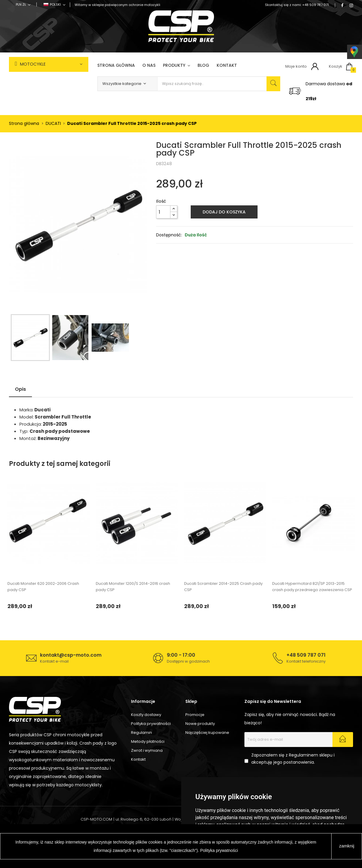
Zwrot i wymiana (147, 750)
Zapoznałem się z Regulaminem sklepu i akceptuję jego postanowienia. (293, 759)
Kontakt (138, 759)
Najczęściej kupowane (207, 733)
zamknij (347, 846)
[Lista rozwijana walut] (23, 4)
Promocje (195, 715)
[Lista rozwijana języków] (54, 4)
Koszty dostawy (146, 715)
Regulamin (141, 733)
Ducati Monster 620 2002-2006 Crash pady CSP (43, 587)
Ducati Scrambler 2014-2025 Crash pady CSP (223, 587)
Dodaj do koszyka (224, 212)
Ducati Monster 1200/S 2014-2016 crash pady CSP (133, 587)
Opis (20, 389)
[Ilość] (163, 212)
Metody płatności (148, 741)
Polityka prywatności (151, 724)
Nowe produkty (200, 724)
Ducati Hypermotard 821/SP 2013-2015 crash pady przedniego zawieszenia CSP (312, 587)
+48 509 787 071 (316, 5)
